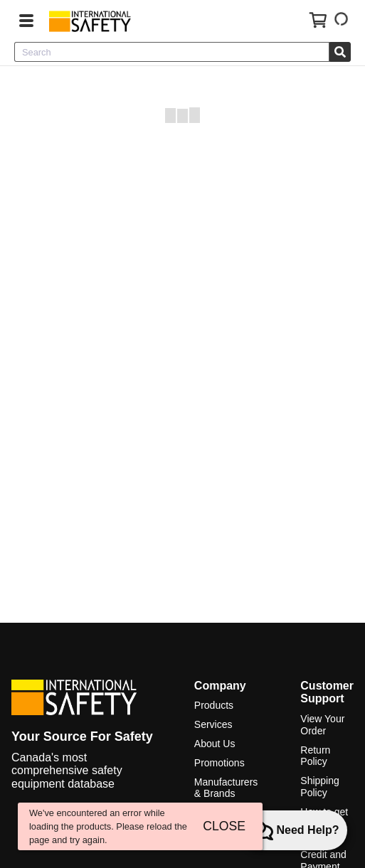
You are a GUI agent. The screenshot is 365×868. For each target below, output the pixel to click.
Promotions (219, 763)
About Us (215, 744)
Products (214, 705)
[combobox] (172, 52)
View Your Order (322, 725)
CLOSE (224, 826)
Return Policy (315, 756)
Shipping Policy (320, 787)
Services (213, 724)
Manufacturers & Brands (226, 788)
